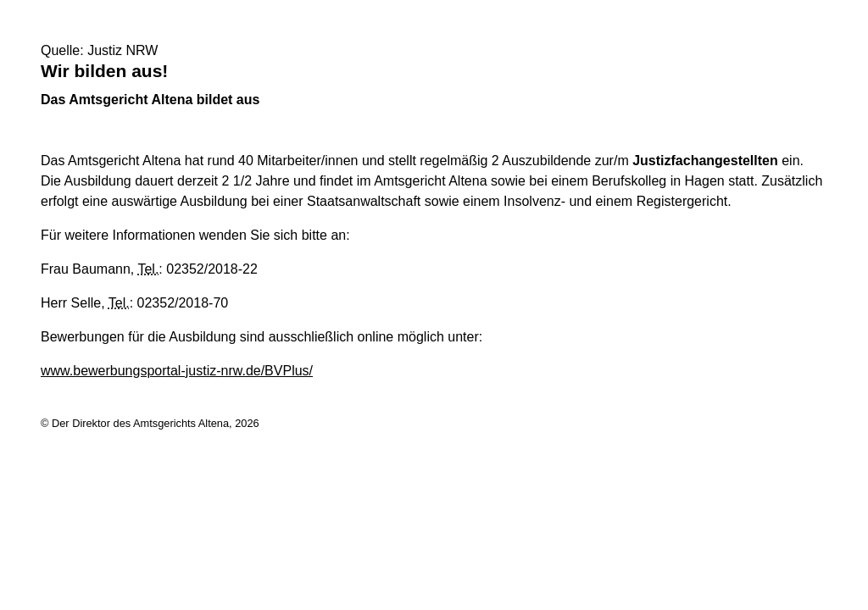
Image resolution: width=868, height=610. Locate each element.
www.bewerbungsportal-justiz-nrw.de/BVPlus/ (177, 371)
